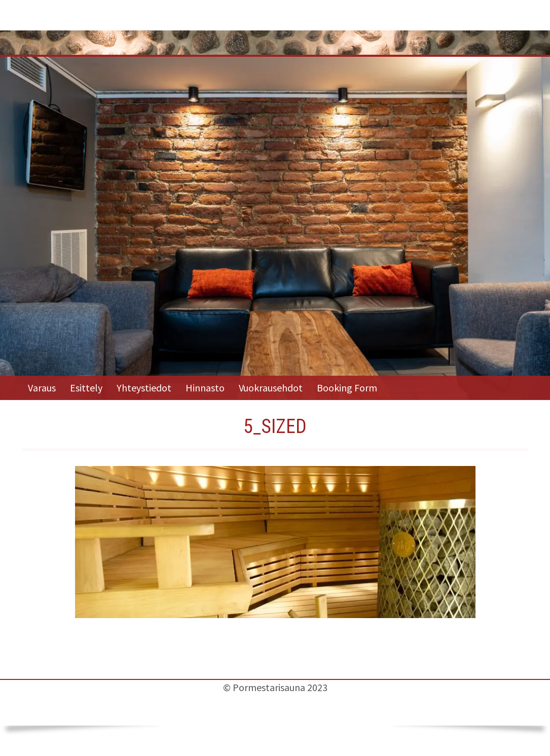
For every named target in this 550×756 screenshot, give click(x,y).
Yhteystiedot (144, 388)
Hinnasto (205, 388)
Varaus (42, 388)
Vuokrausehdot (271, 388)
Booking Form (347, 388)
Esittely (86, 388)
